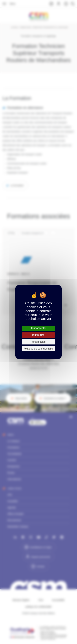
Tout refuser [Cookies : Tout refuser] (38, 335)
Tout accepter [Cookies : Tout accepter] (38, 328)
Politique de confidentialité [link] (38, 349)
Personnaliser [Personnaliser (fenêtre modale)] (38, 342)
